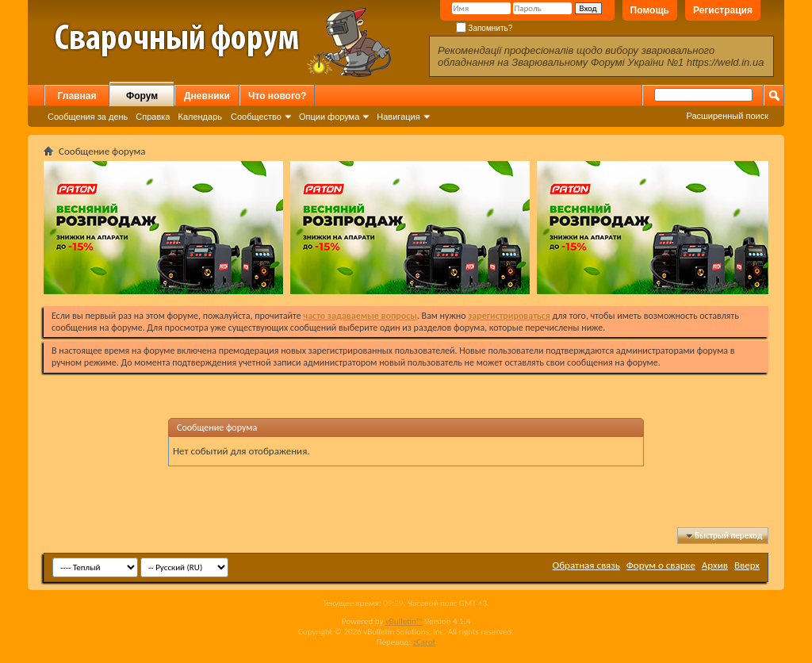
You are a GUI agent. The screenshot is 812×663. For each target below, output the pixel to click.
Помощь (650, 10)
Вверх (747, 565)
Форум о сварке (661, 565)
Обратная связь (586, 565)
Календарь (200, 117)
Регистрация (723, 10)
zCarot (425, 642)
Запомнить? (485, 28)
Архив (715, 565)
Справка (153, 117)
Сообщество (256, 117)
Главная (77, 96)
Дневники (207, 96)
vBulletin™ (404, 621)
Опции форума (329, 117)
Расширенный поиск (727, 116)
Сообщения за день (88, 117)
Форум (142, 96)
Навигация (398, 117)
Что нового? (277, 96)
